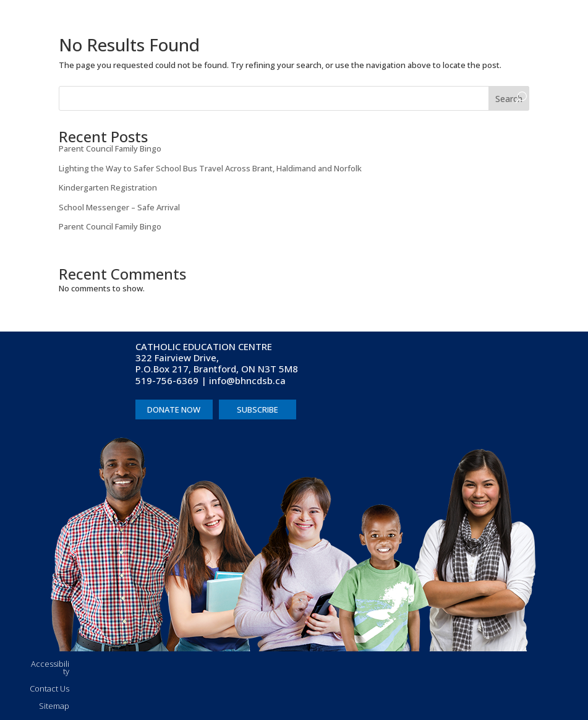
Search (509, 99)
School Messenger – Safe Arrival (119, 207)
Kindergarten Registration (108, 187)
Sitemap (54, 706)
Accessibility (50, 667)
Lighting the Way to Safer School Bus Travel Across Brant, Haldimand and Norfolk (210, 168)
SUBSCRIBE (258, 409)
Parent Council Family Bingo (110, 148)
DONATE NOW (174, 409)
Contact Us (49, 688)
